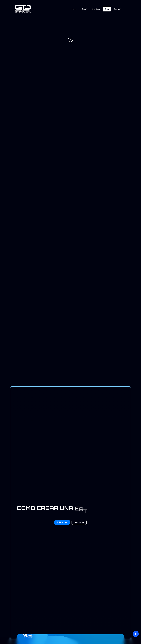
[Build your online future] (62, 522)
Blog (107, 9)
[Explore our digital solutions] (79, 522)
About (84, 9)
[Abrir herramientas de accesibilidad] (136, 634)
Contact (118, 9)
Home (74, 9)
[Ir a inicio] (23, 9)
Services (96, 9)
